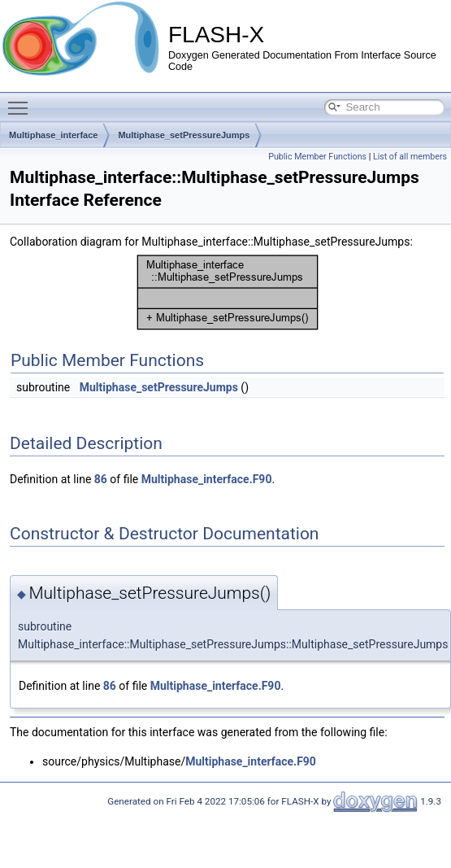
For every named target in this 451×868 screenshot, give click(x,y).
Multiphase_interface (53, 135)
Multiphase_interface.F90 (207, 479)
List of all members (410, 157)
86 (101, 479)
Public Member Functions (317, 157)
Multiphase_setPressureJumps (184, 135)
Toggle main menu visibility (22, 101)
